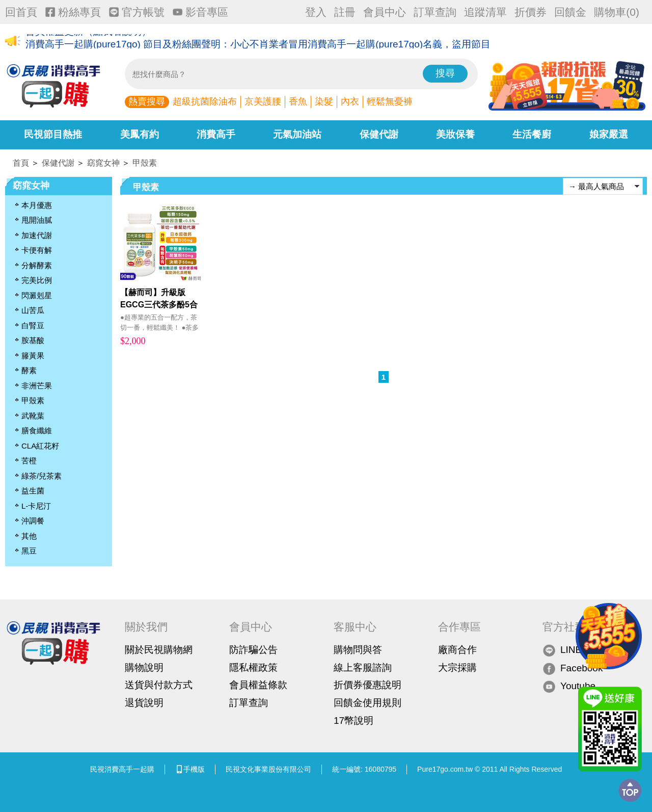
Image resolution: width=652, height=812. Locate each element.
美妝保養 (455, 134)
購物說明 (144, 667)
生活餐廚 (532, 134)
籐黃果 (33, 356)
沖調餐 (33, 521)
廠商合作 (457, 650)
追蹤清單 (485, 12)
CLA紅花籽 (40, 446)
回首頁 (21, 12)
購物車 (617, 12)
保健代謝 (379, 134)
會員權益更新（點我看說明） (88, 42)
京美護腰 (263, 101)
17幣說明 (354, 721)
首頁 (21, 163)
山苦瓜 (33, 310)
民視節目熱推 (53, 134)
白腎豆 (33, 325)
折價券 (531, 12)
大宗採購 (457, 667)
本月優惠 (37, 205)
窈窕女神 (103, 163)
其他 (29, 536)
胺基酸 (33, 340)
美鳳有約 (140, 134)
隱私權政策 (253, 667)
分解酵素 (37, 265)
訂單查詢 (435, 12)
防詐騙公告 (253, 650)
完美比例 (37, 280)
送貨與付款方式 (159, 685)
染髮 (324, 101)
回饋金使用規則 (368, 703)
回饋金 (570, 12)
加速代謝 (37, 235)
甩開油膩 (37, 220)
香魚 (298, 101)
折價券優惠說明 (368, 685)
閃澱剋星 (37, 295)
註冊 (345, 12)
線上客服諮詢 (363, 667)
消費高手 (216, 134)
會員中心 (385, 12)
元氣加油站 (297, 134)
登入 (316, 12)
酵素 (29, 370)
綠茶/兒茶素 (42, 476)
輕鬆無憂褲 (390, 101)
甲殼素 (145, 163)
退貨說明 (144, 703)
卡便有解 (37, 250)
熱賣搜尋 (147, 101)
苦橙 (29, 461)
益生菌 (33, 491)
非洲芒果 (37, 386)
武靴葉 (33, 416)
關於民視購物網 (159, 650)
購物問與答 (358, 650)
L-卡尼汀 (36, 506)
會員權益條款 (258, 685)
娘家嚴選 (609, 134)
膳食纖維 (37, 430)
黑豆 (29, 551)
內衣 (350, 101)
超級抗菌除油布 (205, 101)
